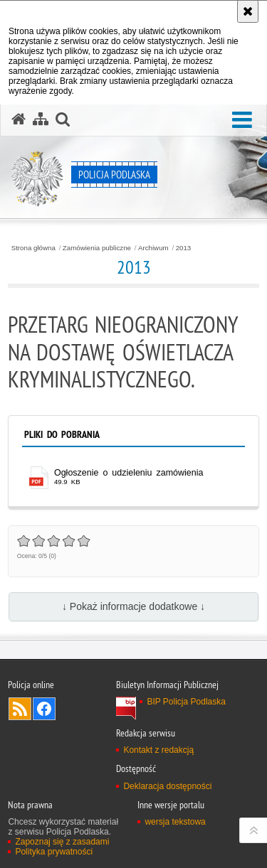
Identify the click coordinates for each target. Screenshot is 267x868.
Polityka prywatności (54, 852)
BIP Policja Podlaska (186, 702)
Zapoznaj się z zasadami (62, 842)
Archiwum (153, 248)
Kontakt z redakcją (158, 750)
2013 (184, 248)
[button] (242, 120)
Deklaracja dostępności (167, 786)
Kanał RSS (20, 709)
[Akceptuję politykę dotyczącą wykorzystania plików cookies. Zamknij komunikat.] (248, 11)
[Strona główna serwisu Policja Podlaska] (19, 119)
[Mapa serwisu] (41, 119)
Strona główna (33, 248)
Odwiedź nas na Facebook (44, 709)
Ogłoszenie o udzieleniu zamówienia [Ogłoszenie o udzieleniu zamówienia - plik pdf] (129, 473)
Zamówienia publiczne (97, 248)
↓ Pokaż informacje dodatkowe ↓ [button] (133, 606)
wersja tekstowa (175, 822)
